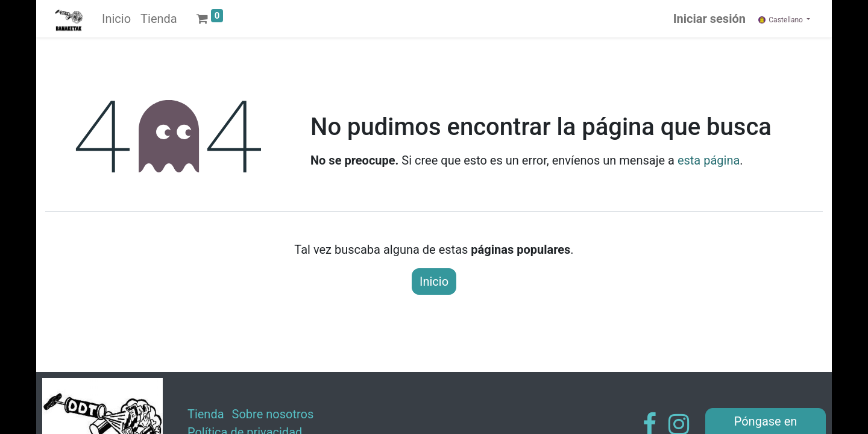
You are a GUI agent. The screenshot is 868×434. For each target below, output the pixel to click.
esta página (709, 160)
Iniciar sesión (709, 19)
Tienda (206, 414)
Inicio (434, 281)
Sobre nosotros (273, 414)
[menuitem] (116, 19)
